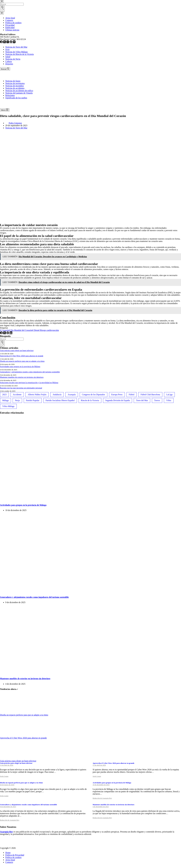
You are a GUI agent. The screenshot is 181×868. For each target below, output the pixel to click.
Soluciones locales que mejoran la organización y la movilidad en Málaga (29, 383)
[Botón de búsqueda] (2, 344)
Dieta (35, 330)
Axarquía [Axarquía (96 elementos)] (72, 395)
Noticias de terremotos (15, 83)
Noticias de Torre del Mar (16, 47)
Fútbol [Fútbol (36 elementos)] (132, 395)
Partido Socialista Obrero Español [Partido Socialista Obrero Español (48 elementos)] (60, 400)
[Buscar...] (12, 339)
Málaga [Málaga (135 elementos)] (5, 400)
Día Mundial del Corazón (20, 330)
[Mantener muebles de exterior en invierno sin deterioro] (51, 673)
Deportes (9, 64)
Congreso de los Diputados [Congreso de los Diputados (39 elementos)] (94, 395)
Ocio (7, 49)
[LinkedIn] (11, 333)
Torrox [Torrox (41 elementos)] (157, 400)
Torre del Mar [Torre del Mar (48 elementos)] (142, 400)
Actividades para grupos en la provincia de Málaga (20, 367)
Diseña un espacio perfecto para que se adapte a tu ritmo (22, 361)
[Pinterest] (8, 333)
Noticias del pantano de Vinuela (19, 93)
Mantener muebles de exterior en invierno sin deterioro (22, 377)
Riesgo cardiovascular (49, 330)
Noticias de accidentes (15, 88)
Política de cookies (13, 857)
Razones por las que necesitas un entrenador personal (21, 388)
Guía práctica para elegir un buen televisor (17, 350)
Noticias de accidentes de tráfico (19, 91)
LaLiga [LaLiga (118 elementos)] (169, 395)
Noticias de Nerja (13, 59)
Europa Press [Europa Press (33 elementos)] (117, 395)
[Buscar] (5, 69)
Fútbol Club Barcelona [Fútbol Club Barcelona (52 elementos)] (150, 395)
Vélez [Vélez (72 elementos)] (169, 400)
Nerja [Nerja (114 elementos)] (17, 400)
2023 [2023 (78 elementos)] (4, 395)
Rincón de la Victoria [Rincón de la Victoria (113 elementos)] (90, 400)
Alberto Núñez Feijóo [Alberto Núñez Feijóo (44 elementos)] (37, 395)
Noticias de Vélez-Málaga (16, 52)
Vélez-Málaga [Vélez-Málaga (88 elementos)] (8, 406)
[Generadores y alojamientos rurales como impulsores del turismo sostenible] (51, 592)
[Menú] (5, 110)
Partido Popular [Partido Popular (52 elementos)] (33, 400)
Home (8, 853)
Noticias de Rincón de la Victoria (19, 54)
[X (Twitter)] (5, 333)
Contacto (9, 862)
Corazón (4, 330)
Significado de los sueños (16, 98)
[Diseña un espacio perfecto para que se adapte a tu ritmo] (10, 712)
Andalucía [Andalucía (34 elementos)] (57, 395)
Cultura (9, 61)
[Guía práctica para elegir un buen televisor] (10, 758)
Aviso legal (10, 860)
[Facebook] (2, 333)
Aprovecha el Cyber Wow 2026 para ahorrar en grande (22, 356)
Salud (8, 57)
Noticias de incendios (15, 86)
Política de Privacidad (15, 855)
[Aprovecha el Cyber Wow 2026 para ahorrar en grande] (10, 735)
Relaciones (10, 95)
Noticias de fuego (13, 81)
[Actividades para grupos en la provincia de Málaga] (51, 500)
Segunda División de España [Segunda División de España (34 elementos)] (118, 400)
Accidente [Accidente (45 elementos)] (17, 395)
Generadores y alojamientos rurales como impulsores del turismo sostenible (30, 372)
